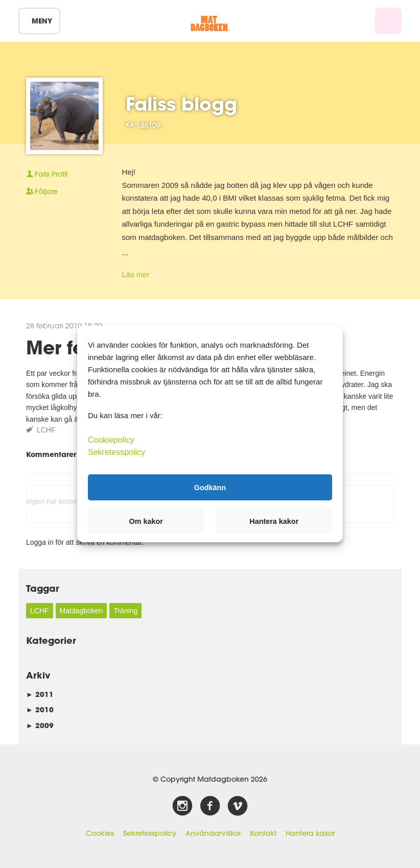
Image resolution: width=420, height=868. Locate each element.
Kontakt (263, 833)
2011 (40, 694)
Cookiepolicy (111, 440)
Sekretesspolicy (150, 833)
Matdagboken (81, 611)
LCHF (46, 430)
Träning (125, 611)
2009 (40, 725)
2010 (40, 709)
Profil (47, 174)
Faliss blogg (181, 104)
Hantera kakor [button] (274, 521)
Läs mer (136, 274)
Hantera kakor (310, 833)
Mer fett (62, 347)
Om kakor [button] (146, 521)
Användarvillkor (213, 833)
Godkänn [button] (210, 487)
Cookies (100, 833)
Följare (42, 191)
